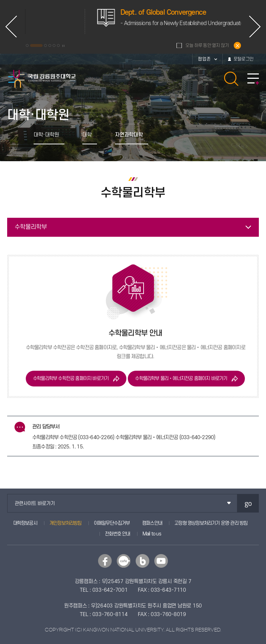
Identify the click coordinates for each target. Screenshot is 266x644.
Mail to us (152, 534)
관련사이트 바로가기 (35, 503)
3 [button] (45, 45)
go (248, 503)
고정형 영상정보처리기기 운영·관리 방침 (211, 523)
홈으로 (15, 135)
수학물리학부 (31, 227)
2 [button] (36, 45)
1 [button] (27, 45)
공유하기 (173, 135)
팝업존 (204, 59)
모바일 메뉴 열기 (253, 79)
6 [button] (58, 45)
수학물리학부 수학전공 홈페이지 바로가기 (71, 378)
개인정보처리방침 (66, 523)
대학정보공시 (25, 523)
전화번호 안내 (117, 534)
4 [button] (50, 45)
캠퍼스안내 (152, 523)
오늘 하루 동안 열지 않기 (207, 45)
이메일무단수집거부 (112, 523)
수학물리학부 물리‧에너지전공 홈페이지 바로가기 (181, 378)
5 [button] (54, 45)
